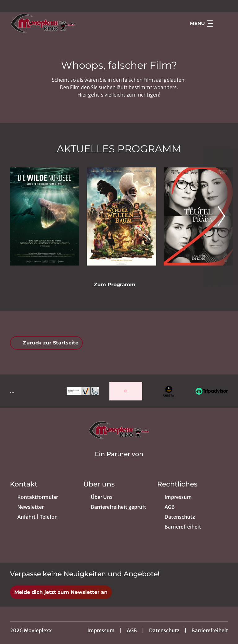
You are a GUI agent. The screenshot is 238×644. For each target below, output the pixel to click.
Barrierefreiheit (210, 630)
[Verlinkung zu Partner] (83, 391)
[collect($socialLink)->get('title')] (11, 6)
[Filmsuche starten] (222, 24)
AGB (132, 630)
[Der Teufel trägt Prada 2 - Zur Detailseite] (198, 216)
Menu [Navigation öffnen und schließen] (201, 24)
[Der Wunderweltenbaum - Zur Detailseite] (121, 216)
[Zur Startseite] (53, 24)
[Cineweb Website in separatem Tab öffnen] (119, 462)
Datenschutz (164, 630)
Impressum (101, 630)
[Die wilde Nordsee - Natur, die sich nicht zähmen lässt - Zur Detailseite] (45, 216)
